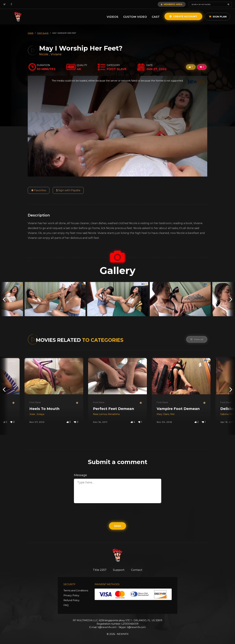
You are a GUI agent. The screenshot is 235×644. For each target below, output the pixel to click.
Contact (137, 570)
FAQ (66, 605)
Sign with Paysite (68, 190)
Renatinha (114, 414)
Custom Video (135, 17)
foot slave (43, 33)
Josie (33, 414)
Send (117, 526)
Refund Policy (71, 600)
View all (197, 339)
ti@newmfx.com (107, 627)
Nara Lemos (100, 414)
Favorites (39, 190)
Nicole (44, 54)
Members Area (172, 4)
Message (80, 475)
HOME (31, 33)
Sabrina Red (227, 414)
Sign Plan (218, 17)
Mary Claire (163, 414)
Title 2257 (100, 570)
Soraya (40, 414)
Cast (156, 17)
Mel (172, 414)
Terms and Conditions (76, 591)
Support (119, 570)
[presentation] (4, 299)
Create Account (183, 16)
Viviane (56, 54)
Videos (113, 17)
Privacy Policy (71, 595)
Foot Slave (35, 402)
